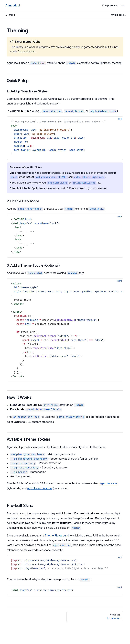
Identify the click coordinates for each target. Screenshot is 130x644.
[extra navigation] (123, 5)
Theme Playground (57, 535)
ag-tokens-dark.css (40, 488)
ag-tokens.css (109, 483)
